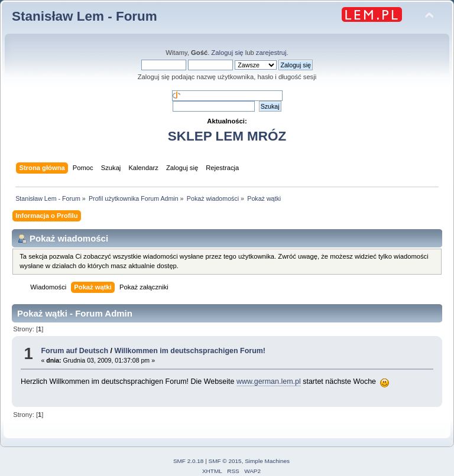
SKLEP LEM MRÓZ (227, 136)
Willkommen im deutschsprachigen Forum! (190, 351)
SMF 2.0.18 (189, 461)
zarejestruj (271, 53)
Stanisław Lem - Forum (85, 16)
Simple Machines (267, 461)
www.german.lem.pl (269, 382)
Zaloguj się (227, 53)
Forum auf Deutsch (74, 351)
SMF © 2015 (225, 461)
